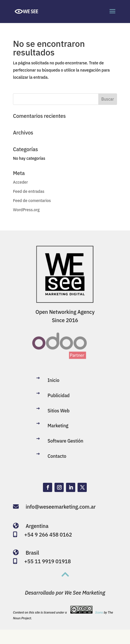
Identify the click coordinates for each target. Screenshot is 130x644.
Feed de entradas (29, 191)
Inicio (53, 380)
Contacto (57, 456)
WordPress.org (26, 210)
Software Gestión (65, 441)
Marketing (58, 426)
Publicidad (59, 395)
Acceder (20, 182)
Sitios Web (59, 411)
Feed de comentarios (32, 201)
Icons (99, 612)
